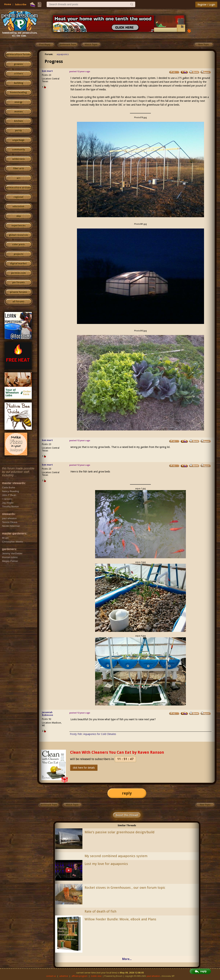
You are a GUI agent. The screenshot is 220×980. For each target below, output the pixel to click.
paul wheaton (153, 976)
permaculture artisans (18, 188)
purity (18, 131)
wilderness (19, 159)
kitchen (19, 121)
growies (18, 64)
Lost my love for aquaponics (106, 864)
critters (18, 74)
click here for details (84, 768)
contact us (51, 976)
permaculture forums (18, 55)
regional (18, 197)
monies (19, 112)
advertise (64, 976)
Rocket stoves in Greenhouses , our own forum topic (125, 888)
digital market (18, 264)
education (18, 207)
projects (19, 254)
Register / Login (206, 5)
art (19, 178)
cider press (18, 245)
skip (19, 216)
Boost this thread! (127, 815)
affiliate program (80, 976)
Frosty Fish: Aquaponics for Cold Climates (93, 734)
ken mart (47, 71)
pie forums (19, 282)
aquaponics (63, 54)
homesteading (18, 93)
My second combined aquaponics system (116, 856)
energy (18, 102)
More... (127, 959)
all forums (18, 302)
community (18, 150)
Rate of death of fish (100, 911)
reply (127, 793)
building (19, 83)
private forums (19, 292)
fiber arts (19, 169)
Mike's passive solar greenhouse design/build (120, 832)
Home (8, 4)
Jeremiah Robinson (47, 714)
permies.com (18, 273)
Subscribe (21, 4)
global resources (19, 235)
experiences (18, 226)
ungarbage (18, 140)
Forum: (49, 54)
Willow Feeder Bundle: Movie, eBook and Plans (120, 919)
